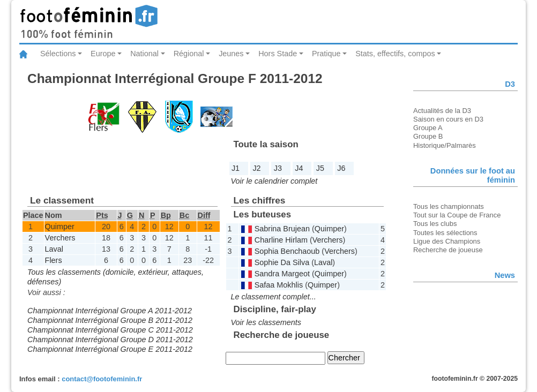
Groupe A (428, 128)
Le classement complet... (274, 297)
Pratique (326, 54)
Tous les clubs (435, 224)
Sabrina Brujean (282, 229)
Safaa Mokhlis (279, 285)
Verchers (60, 238)
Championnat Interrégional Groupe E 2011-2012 (110, 349)
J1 (236, 168)
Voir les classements (266, 322)
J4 (299, 168)
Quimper (60, 227)
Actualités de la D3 (442, 111)
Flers (54, 260)
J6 (341, 168)
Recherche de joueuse (448, 250)
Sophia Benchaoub (287, 251)
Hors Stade (278, 54)
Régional (189, 54)
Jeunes (231, 54)
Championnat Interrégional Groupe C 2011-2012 (110, 330)
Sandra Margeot (282, 274)
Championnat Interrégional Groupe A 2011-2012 (110, 311)
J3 (278, 168)
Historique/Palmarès (445, 145)
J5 (320, 168)
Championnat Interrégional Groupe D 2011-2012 (110, 340)
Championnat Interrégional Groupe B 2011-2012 (110, 320)
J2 (256, 168)
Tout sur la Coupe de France (457, 215)
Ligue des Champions (447, 241)
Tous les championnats (449, 206)
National (144, 54)
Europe (103, 54)
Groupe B (428, 136)
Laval (54, 249)
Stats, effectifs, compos (395, 54)
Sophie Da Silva (282, 262)
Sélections (58, 54)
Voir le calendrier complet (274, 181)
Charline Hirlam (281, 240)
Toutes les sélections (445, 233)
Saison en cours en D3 (448, 119)
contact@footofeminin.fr (102, 379)
